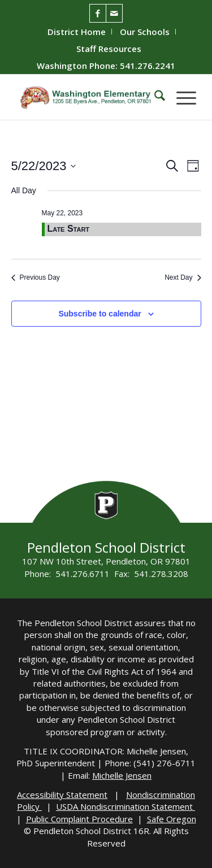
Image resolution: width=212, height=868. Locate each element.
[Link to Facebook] (98, 13)
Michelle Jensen (122, 775)
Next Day (183, 277)
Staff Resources (109, 49)
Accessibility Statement (62, 795)
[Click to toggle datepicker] (44, 166)
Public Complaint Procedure (79, 819)
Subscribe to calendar (99, 314)
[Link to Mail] (114, 13)
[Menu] (181, 97)
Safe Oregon (172, 819)
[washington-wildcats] (88, 97)
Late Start (69, 229)
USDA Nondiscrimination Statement (126, 806)
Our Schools (145, 32)
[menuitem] (77, 32)
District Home (77, 32)
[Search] (154, 97)
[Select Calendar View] (193, 166)
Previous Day (36, 277)
